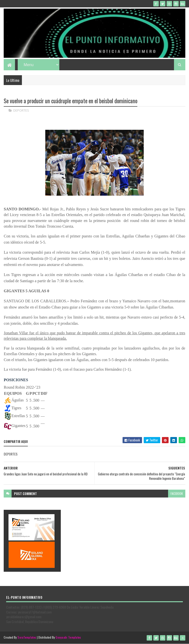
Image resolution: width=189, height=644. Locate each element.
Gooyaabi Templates (68, 637)
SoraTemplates (27, 637)
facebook (177, 493)
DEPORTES (21, 111)
